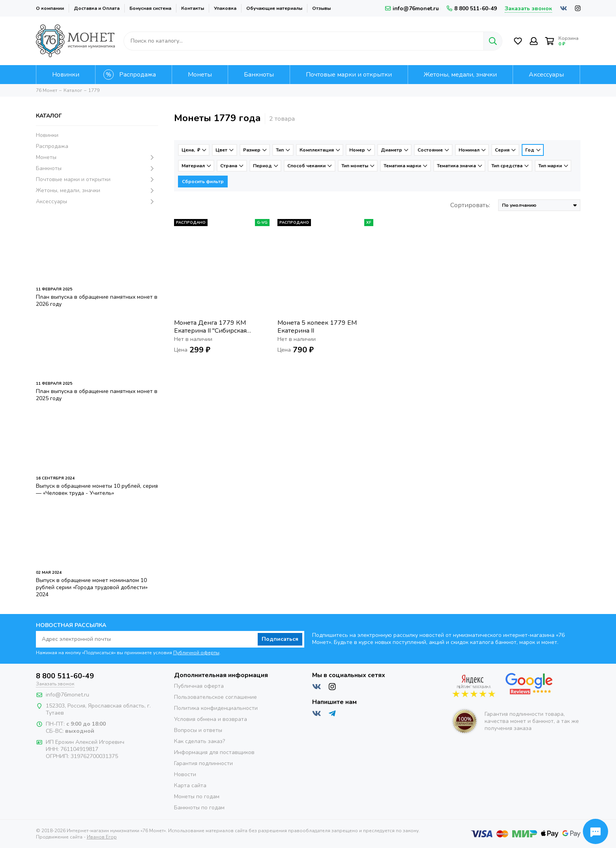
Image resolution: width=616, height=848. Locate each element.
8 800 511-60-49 (472, 8)
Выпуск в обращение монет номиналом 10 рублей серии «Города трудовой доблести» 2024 (92, 587)
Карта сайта (190, 785)
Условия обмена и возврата (211, 719)
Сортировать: (470, 205)
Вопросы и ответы (198, 730)
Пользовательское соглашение (215, 697)
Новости (185, 774)
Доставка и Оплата (97, 8)
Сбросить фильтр (203, 182)
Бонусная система (150, 8)
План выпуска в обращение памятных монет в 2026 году (97, 300)
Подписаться (280, 639)
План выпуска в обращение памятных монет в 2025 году (97, 395)
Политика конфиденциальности (216, 708)
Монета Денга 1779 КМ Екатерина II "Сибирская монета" (210, 327)
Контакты (193, 8)
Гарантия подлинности (203, 763)
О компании (50, 8)
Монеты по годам (197, 797)
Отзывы (321, 8)
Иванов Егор (102, 837)
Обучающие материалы (274, 8)
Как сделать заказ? (199, 741)
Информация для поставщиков (214, 752)
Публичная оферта (199, 686)
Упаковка (225, 8)
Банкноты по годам (199, 808)
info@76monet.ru (412, 8)
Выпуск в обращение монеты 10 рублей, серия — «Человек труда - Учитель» (97, 490)
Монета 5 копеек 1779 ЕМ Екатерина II (317, 327)
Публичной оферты (196, 653)
